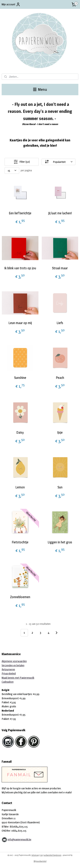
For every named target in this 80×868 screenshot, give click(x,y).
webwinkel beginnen (53, 855)
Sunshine (20, 378)
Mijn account (11, 4)
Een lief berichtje (20, 213)
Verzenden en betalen (13, 665)
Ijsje (60, 432)
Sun (60, 487)
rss (41, 855)
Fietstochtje (20, 542)
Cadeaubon (8, 682)
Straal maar (60, 268)
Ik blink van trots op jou (20, 268)
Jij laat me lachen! (60, 213)
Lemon (20, 487)
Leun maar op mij (20, 323)
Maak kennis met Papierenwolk (18, 678)
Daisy (20, 432)
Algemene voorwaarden (14, 661)
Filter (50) (22, 162)
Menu (40, 89)
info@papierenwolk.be (19, 839)
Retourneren (8, 669)
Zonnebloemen (20, 597)
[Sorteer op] (58, 162)
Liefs (60, 323)
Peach (60, 378)
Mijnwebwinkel (40, 861)
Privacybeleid (9, 673)
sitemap (35, 855)
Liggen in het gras (60, 542)
